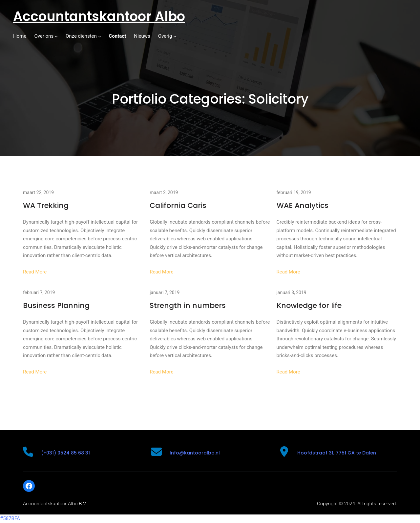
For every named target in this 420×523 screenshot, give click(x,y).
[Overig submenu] (175, 36)
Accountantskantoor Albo (99, 16)
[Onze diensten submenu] (100, 36)
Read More (35, 272)
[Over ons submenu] (56, 36)
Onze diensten (81, 36)
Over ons (44, 36)
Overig (165, 36)
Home (20, 36)
